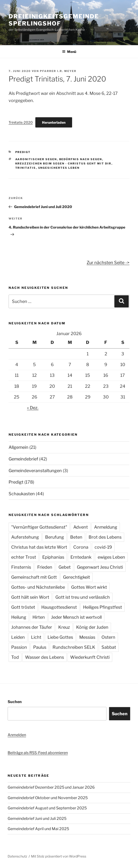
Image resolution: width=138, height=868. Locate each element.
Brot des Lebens (105, 537)
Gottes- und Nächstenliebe (38, 587)
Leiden (18, 637)
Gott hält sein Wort (30, 597)
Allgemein (19, 447)
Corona (81, 547)
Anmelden (17, 735)
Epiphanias (53, 557)
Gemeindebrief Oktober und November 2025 (48, 798)
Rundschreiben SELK (74, 647)
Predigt (23, 152)
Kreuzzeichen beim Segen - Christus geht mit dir (63, 163)
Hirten (39, 617)
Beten (76, 537)
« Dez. (33, 408)
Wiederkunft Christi (90, 657)
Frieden (45, 567)
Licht (36, 637)
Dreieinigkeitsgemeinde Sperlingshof (54, 20)
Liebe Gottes (60, 637)
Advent (81, 527)
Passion (19, 647)
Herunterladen (54, 122)
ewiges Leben (111, 557)
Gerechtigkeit (77, 577)
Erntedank (81, 557)
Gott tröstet (23, 607)
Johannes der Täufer (32, 627)
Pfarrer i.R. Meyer (58, 71)
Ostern (108, 637)
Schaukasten (22, 494)
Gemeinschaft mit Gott (34, 577)
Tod (15, 657)
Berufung (55, 537)
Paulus (40, 647)
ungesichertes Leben (59, 168)
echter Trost (24, 557)
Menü (69, 52)
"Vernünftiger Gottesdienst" (39, 527)
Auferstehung (25, 537)
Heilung (19, 617)
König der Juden (92, 627)
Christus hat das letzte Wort (39, 547)
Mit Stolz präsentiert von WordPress (59, 856)
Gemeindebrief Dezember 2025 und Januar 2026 (51, 787)
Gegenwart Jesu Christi (100, 567)
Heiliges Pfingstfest (103, 607)
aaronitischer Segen (36, 159)
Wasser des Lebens (45, 657)
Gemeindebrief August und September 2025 (47, 808)
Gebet (65, 567)
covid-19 (103, 547)
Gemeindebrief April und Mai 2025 (38, 829)
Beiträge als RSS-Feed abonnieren (38, 753)
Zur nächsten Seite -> (108, 263)
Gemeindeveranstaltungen (35, 471)
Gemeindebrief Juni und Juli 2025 (37, 819)
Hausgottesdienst (59, 607)
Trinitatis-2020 (21, 123)
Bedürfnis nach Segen (81, 159)
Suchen (15, 702)
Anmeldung (106, 527)
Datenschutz (17, 856)
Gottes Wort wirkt (89, 587)
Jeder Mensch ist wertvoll (76, 617)
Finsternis (21, 567)
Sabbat (109, 647)
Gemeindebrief (23, 459)
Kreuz (64, 627)
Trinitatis (26, 168)
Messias (87, 637)
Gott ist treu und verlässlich (83, 597)
